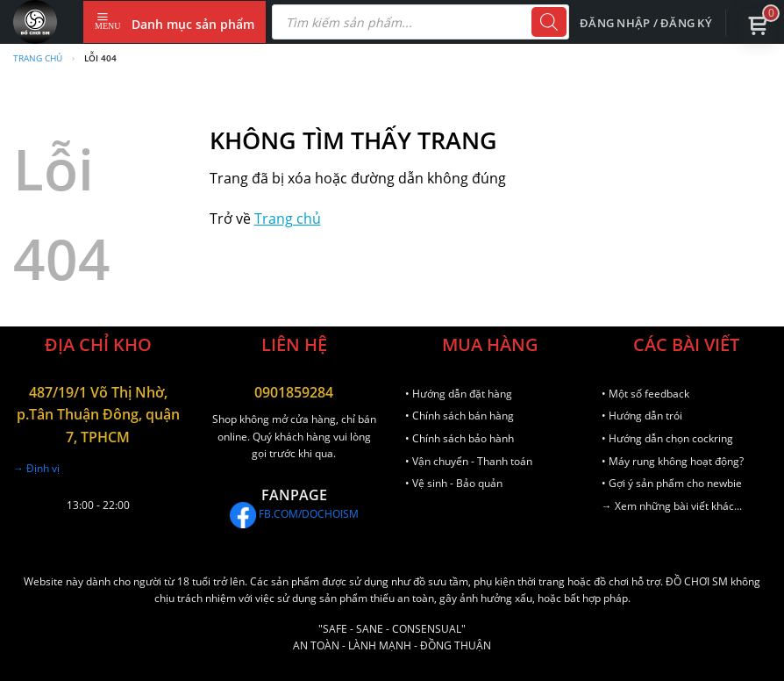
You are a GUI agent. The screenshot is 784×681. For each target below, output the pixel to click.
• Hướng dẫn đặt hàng (459, 394)
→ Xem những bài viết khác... (672, 506)
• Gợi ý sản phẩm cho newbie (672, 483)
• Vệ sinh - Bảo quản (454, 483)
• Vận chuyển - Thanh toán (469, 461)
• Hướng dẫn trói (642, 416)
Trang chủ (38, 58)
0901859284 (294, 392)
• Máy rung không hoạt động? (673, 461)
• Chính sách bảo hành (460, 438)
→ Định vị (36, 468)
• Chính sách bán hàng (460, 416)
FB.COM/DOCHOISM (294, 514)
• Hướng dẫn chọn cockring (667, 438)
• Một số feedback (645, 394)
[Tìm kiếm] (549, 22)
